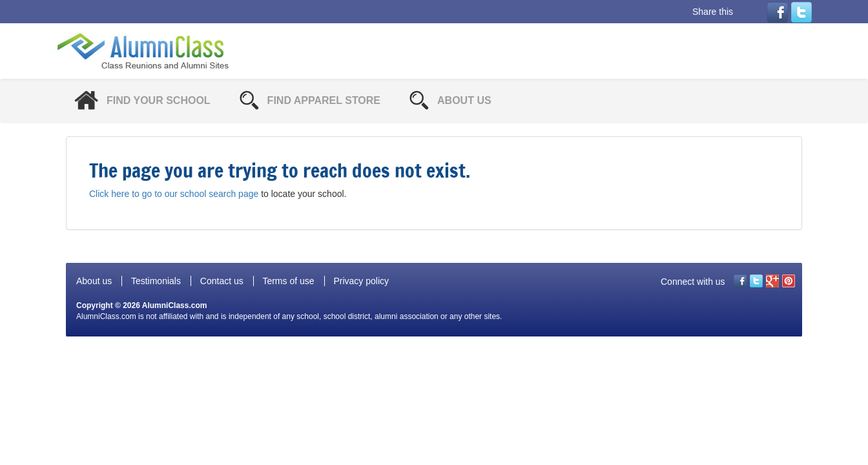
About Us (464, 100)
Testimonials (156, 281)
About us (94, 281)
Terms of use (288, 281)
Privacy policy (361, 281)
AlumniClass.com (175, 305)
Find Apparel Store (324, 100)
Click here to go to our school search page (174, 194)
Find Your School (159, 100)
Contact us (222, 281)
